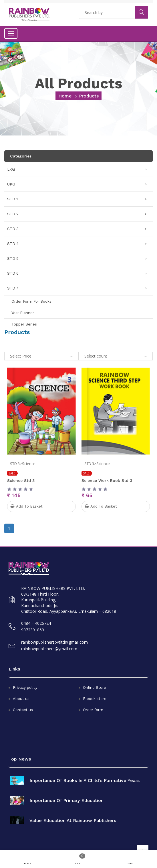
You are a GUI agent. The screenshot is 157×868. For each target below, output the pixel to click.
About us (21, 699)
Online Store (95, 688)
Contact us (23, 710)
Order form (93, 710)
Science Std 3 (21, 480)
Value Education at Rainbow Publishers (73, 821)
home (65, 96)
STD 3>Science (23, 464)
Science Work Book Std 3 (107, 480)
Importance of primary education (66, 801)
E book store (95, 699)
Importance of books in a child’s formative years (85, 781)
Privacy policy (25, 688)
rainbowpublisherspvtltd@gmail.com (54, 642)
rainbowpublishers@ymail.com (49, 649)
